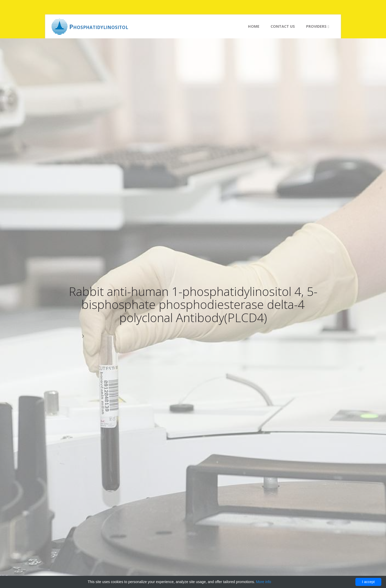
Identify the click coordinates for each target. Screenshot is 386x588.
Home (254, 26)
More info (264, 582)
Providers (318, 26)
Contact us (283, 26)
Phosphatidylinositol (99, 27)
